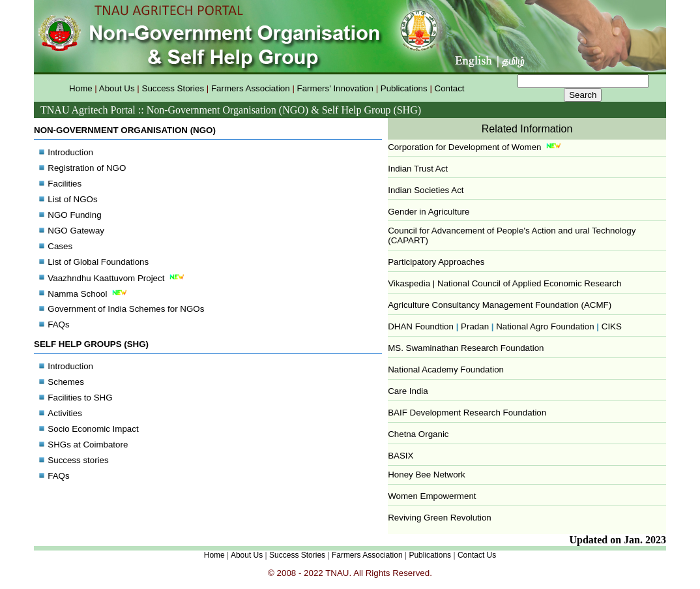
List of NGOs (72, 199)
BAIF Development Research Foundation (467, 413)
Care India (408, 391)
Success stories (78, 460)
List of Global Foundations (98, 262)
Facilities (65, 184)
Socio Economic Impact (93, 429)
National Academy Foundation (446, 370)
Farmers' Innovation (335, 88)
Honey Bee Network (427, 475)
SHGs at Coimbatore (88, 445)
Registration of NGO (87, 168)
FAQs (58, 325)
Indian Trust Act (418, 169)
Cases (60, 246)
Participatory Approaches (436, 262)
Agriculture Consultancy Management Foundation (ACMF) (500, 305)
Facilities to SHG (80, 398)
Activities (65, 413)
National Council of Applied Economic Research (529, 283)
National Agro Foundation (545, 326)
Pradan (475, 326)
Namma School (88, 294)
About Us (117, 88)
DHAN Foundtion (423, 326)
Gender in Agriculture (429, 212)
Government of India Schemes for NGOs (126, 309)
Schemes (66, 382)
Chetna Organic (418, 434)
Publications (404, 88)
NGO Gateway (76, 231)
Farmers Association (251, 88)
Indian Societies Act (426, 190)
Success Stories (173, 88)
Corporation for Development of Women (464, 147)
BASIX (401, 456)
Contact (450, 88)
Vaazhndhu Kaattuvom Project (117, 278)
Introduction (70, 152)
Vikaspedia (410, 283)
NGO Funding (74, 215)
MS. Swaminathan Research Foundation (466, 348)
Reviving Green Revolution (440, 518)
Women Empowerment (432, 496)
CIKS (612, 326)
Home (81, 88)
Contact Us (477, 555)
